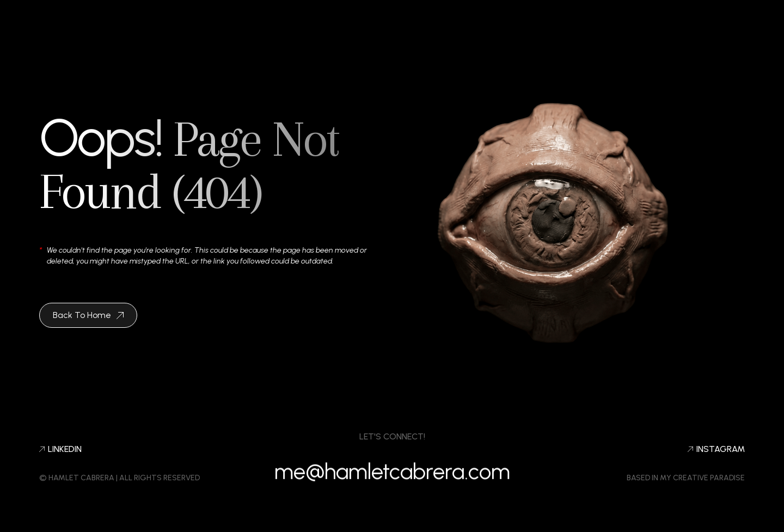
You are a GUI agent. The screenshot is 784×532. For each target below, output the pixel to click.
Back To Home (88, 315)
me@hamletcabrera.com (392, 476)
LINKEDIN (60, 449)
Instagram (716, 449)
